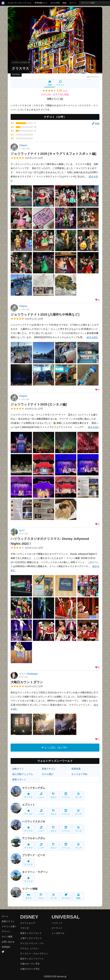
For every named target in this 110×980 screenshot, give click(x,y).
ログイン (73, 3)
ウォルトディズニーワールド (20, 3)
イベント (66, 795)
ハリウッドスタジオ (21, 62)
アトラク (29, 795)
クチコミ (60, 83)
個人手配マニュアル (23, 774)
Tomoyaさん (95, 77)
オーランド (57, 928)
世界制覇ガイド (41, 3)
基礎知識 (76, 769)
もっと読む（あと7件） (55, 747)
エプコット (29, 805)
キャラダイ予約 (79, 774)
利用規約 (6, 947)
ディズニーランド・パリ (32, 943)
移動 (78, 896)
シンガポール (58, 933)
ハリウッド (57, 923)
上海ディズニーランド (31, 938)
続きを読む (92, 337)
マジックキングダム (34, 788)
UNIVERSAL (66, 917)
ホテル (29, 896)
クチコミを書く (9, 926)
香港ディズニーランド (31, 933)
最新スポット (19, 780)
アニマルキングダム (34, 838)
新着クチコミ (49, 769)
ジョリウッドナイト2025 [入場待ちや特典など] (45, 314)
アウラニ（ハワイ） (30, 948)
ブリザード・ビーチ (34, 855)
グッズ (78, 795)
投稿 (64, 3)
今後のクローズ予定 (30, 969)
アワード (6, 932)
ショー (41, 795)
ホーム (5, 916)
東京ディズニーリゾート (32, 959)
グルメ (53, 795)
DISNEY (29, 917)
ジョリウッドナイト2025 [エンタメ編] (39, 404)
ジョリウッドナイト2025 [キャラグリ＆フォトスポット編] (53, 154)
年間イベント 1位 (55, 99)
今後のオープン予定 (30, 964)
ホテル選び (48, 774)
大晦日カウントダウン (27, 682)
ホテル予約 (55, 3)
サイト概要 (7, 937)
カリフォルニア (28, 923)
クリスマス (21, 68)
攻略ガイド (18, 769)
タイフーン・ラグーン (35, 872)
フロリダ (24, 928)
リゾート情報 (30, 889)
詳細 (50, 83)
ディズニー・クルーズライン (34, 954)
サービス (66, 896)
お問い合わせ (8, 942)
